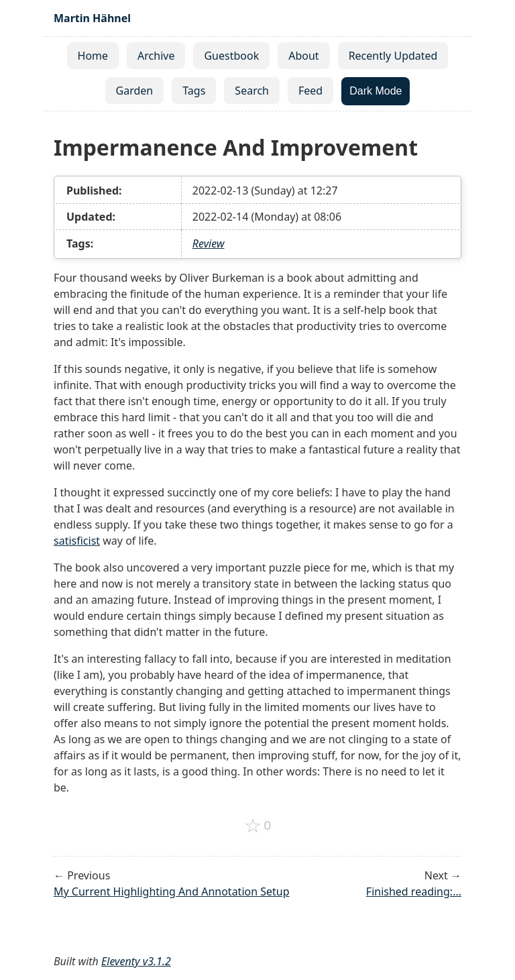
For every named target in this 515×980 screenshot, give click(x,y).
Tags (194, 91)
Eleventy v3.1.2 (136, 961)
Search (252, 91)
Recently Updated (393, 56)
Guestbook (231, 56)
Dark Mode (376, 91)
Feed (310, 91)
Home (93, 56)
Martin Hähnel (92, 18)
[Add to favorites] (258, 826)
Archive (156, 56)
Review (209, 243)
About (303, 56)
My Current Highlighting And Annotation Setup (172, 891)
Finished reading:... (414, 891)
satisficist (77, 541)
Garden (135, 91)
